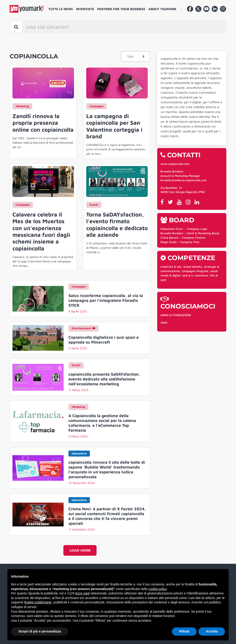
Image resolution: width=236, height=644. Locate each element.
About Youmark (162, 9)
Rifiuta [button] (184, 631)
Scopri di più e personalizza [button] (40, 631)
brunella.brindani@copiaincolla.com (183, 180)
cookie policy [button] (158, 589)
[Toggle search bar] (16, 27)
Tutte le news (61, 9)
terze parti (83, 593)
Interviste (85, 9)
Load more (80, 550)
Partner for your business (121, 9)
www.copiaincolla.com (175, 164)
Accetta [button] (212, 631)
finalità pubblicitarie (38, 602)
